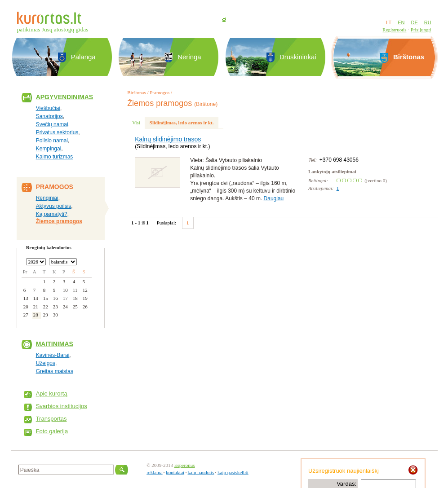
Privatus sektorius (57, 132)
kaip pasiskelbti (233, 472)
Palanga (83, 57)
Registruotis (394, 30)
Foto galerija (52, 431)
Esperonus (185, 465)
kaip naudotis (201, 472)
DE (414, 22)
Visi (136, 123)
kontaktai (175, 472)
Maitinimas (55, 344)
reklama (154, 472)
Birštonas (137, 92)
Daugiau (274, 198)
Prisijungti (421, 30)
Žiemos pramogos (59, 221)
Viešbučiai (48, 108)
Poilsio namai (52, 141)
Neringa (189, 57)
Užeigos (46, 363)
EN (401, 22)
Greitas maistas (55, 371)
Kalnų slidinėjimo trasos (168, 139)
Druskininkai (298, 57)
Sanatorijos (49, 116)
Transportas (51, 419)
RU (428, 22)
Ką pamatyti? (52, 214)
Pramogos (160, 92)
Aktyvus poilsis (54, 206)
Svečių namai (52, 124)
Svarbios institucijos (62, 406)
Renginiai (47, 198)
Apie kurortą (52, 393)
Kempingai (49, 149)
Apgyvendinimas (65, 97)
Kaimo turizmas (55, 157)
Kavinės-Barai (53, 355)
